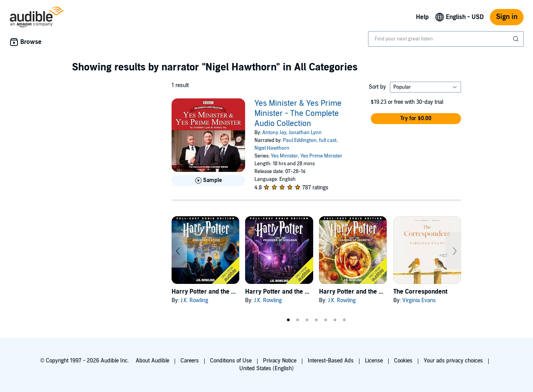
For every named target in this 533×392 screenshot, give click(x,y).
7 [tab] (344, 320)
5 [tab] (326, 320)
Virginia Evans (419, 300)
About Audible (153, 361)
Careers (190, 361)
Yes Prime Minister (321, 156)
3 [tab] (307, 320)
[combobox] (446, 39)
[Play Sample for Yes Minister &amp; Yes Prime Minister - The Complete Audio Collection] (208, 180)
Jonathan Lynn (305, 133)
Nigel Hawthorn (272, 148)
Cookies (403, 361)
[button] (416, 119)
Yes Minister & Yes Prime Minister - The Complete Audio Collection (298, 114)
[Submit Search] (517, 39)
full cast (328, 140)
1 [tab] (288, 320)
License (374, 361)
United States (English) (266, 368)
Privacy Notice (280, 361)
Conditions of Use (231, 361)
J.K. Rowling (194, 300)
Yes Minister (284, 156)
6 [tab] (335, 320)
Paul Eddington (300, 140)
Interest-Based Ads (331, 361)
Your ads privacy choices (453, 361)
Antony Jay (274, 133)
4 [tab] (316, 320)
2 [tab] (298, 320)
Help (422, 17)
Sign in (507, 17)
